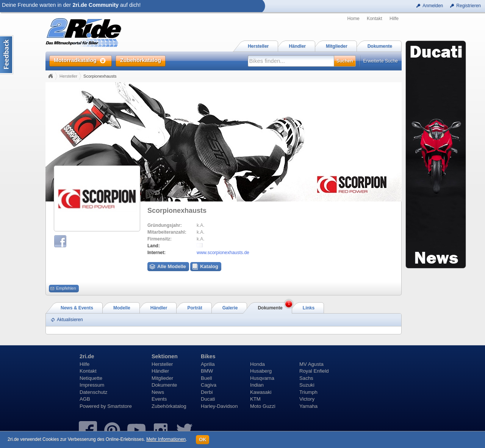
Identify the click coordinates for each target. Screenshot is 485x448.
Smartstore (120, 406)
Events (159, 399)
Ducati (208, 399)
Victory (307, 399)
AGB (85, 399)
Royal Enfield (314, 371)
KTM (255, 399)
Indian (257, 385)
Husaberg (261, 371)
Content (7, 55)
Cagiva (209, 385)
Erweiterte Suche (381, 61)
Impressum (92, 385)
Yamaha (308, 406)
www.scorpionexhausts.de (223, 253)
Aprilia (208, 364)
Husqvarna (262, 378)
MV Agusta (311, 364)
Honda (257, 364)
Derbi (207, 392)
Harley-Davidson (219, 406)
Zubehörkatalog (169, 406)
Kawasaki (261, 392)
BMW (207, 371)
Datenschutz (93, 392)
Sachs (306, 378)
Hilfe (394, 19)
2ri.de (87, 356)
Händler (160, 371)
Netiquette (91, 378)
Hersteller (68, 76)
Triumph (308, 392)
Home (354, 19)
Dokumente (164, 385)
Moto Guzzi (263, 406)
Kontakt (375, 19)
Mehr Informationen (166, 439)
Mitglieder (162, 378)
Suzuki (307, 385)
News (158, 392)
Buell (206, 378)
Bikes (208, 356)
